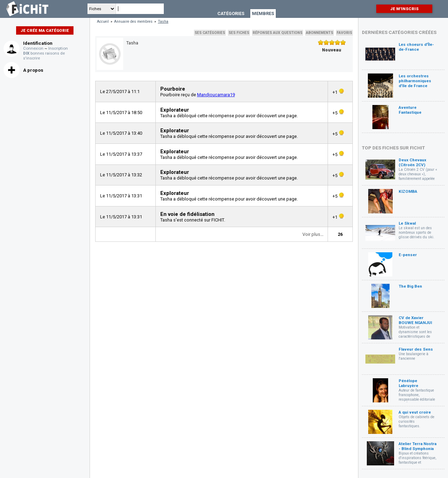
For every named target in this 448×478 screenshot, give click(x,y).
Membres (263, 13)
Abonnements (320, 33)
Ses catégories (210, 33)
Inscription (58, 48)
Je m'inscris (404, 9)
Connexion (33, 48)
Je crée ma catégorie (45, 30)
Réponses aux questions (278, 33)
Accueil (103, 22)
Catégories (231, 13)
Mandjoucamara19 (216, 95)
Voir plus (311, 234)
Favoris (344, 33)
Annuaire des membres (133, 22)
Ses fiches (239, 33)
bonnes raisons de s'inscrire (44, 56)
